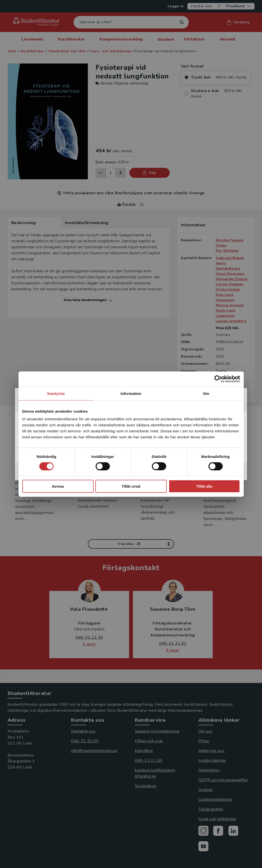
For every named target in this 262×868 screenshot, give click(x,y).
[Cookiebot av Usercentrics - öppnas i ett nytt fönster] (218, 379)
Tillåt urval (131, 486)
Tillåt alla (204, 486)
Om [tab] (206, 393)
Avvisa (58, 486)
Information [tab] (131, 393)
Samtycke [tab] (56, 393)
